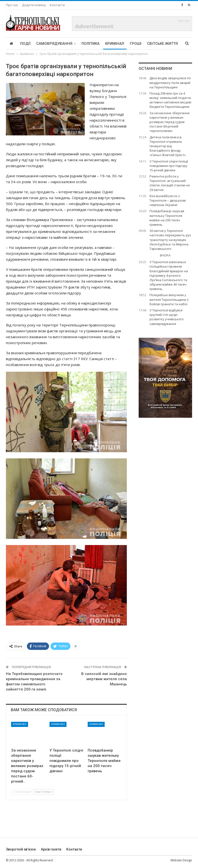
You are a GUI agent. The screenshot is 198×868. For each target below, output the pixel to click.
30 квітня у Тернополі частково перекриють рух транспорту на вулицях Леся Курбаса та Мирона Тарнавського (170, 240)
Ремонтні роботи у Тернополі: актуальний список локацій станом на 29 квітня (170, 183)
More (152, 44)
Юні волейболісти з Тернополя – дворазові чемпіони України (168, 200)
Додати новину (34, 5)
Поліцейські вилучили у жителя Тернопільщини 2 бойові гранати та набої (169, 299)
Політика (91, 44)
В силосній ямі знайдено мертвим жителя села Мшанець (104, 679)
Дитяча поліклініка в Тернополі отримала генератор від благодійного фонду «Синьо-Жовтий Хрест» (168, 146)
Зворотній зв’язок (21, 849)
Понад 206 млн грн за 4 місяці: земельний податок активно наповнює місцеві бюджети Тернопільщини (170, 100)
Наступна (44, 792)
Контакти (57, 5)
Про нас (12, 5)
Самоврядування (54, 44)
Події (25, 44)
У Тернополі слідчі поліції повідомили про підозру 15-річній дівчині (169, 166)
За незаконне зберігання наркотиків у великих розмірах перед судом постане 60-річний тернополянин (169, 122)
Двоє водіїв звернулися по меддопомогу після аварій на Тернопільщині (170, 82)
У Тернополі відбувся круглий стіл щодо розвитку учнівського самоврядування (167, 317)
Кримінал (115, 44)
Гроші (136, 44)
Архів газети (51, 849)
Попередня (22, 792)
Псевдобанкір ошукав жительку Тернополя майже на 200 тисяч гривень (167, 218)
